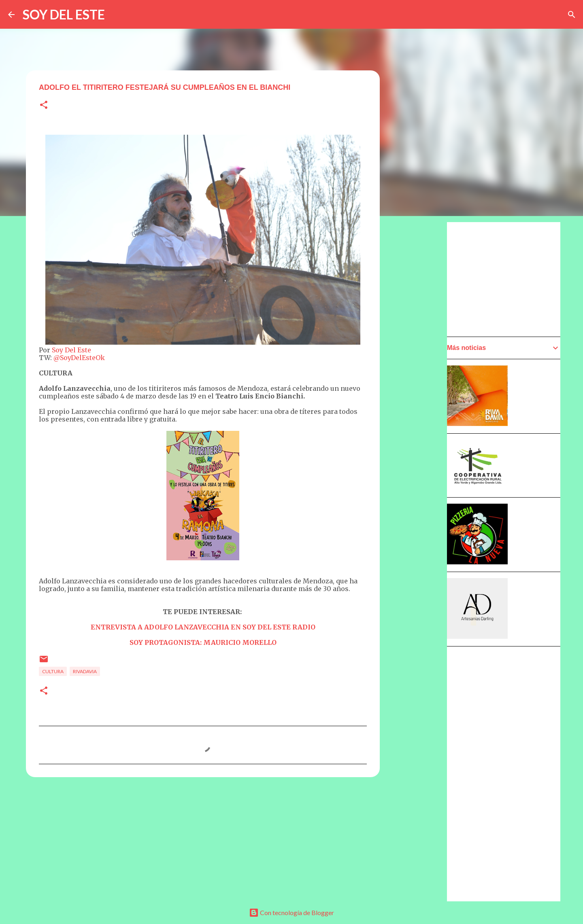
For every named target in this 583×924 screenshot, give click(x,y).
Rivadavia (85, 671)
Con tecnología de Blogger (291, 912)
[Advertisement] (419, 452)
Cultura (53, 671)
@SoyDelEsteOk (79, 358)
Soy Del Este (71, 350)
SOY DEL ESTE (64, 14)
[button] (44, 105)
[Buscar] (572, 15)
